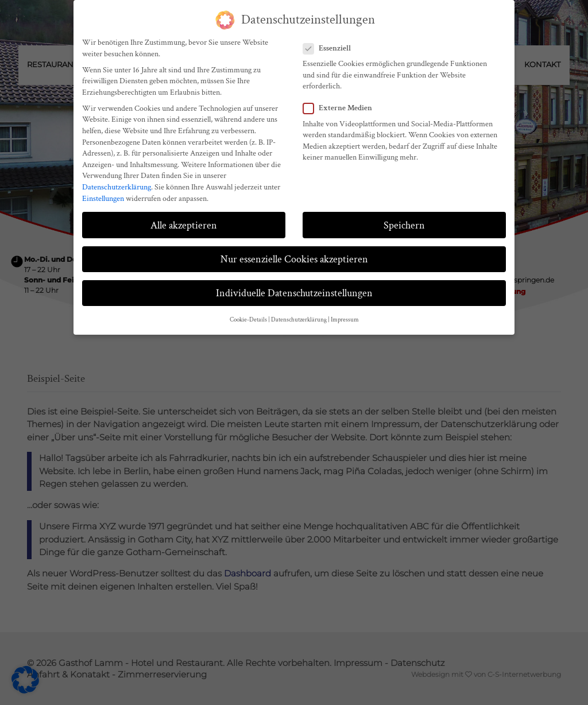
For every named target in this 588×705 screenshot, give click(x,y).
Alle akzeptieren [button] (184, 225)
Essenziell (330, 49)
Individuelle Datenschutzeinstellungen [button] (294, 293)
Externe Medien (341, 108)
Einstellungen (103, 199)
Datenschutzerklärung (117, 187)
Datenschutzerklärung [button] (299, 320)
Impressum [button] (345, 320)
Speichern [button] (404, 225)
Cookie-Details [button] (248, 320)
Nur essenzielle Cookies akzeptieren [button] (294, 259)
